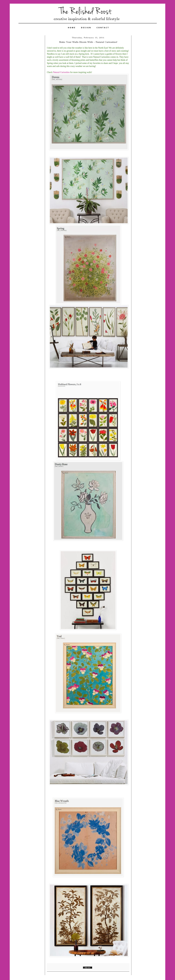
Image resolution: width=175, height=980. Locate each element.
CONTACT (103, 28)
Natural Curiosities (61, 72)
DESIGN (86, 28)
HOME (72, 28)
